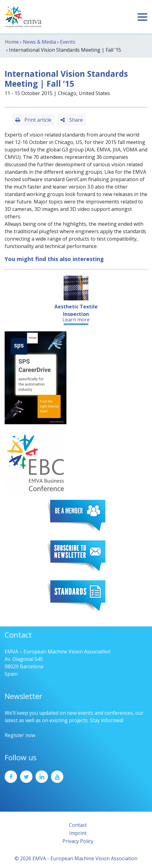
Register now (20, 735)
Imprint (78, 833)
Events (68, 42)
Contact (78, 825)
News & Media (39, 42)
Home (12, 42)
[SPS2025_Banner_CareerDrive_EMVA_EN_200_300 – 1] (36, 377)
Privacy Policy (78, 841)
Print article (33, 120)
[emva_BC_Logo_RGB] (36, 462)
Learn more (76, 320)
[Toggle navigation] (142, 17)
